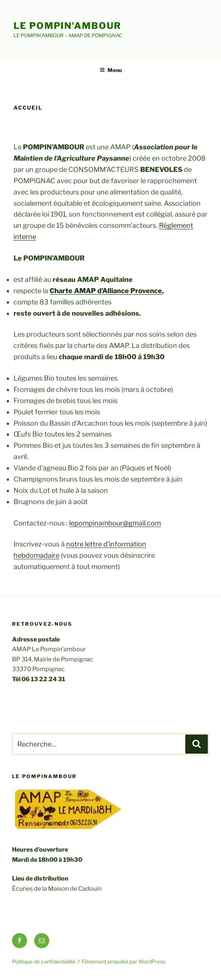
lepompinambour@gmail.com (115, 523)
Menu (111, 70)
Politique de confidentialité (44, 961)
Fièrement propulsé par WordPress (123, 961)
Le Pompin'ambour (67, 26)
